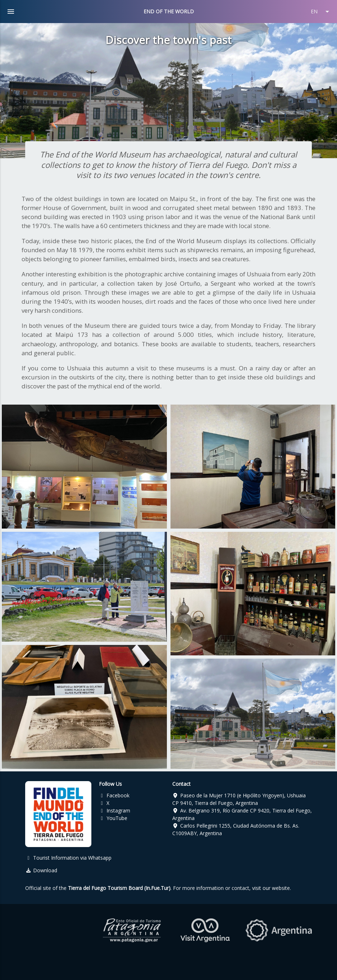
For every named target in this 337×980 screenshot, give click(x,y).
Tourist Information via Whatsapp (68, 858)
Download (41, 870)
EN (321, 12)
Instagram (115, 810)
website (281, 888)
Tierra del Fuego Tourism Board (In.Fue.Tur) (119, 888)
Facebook (114, 795)
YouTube (113, 818)
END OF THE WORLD (169, 11)
